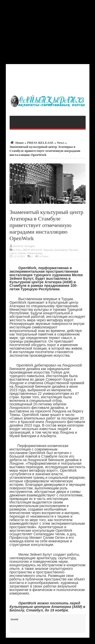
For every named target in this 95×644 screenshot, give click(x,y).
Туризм (22, 253)
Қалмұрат (30, 246)
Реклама (73, 250)
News (61, 143)
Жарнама (48, 250)
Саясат (13, 253)
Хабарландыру (35, 253)
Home (17, 143)
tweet (15, 619)
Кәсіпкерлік (61, 250)
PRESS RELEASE (40, 143)
